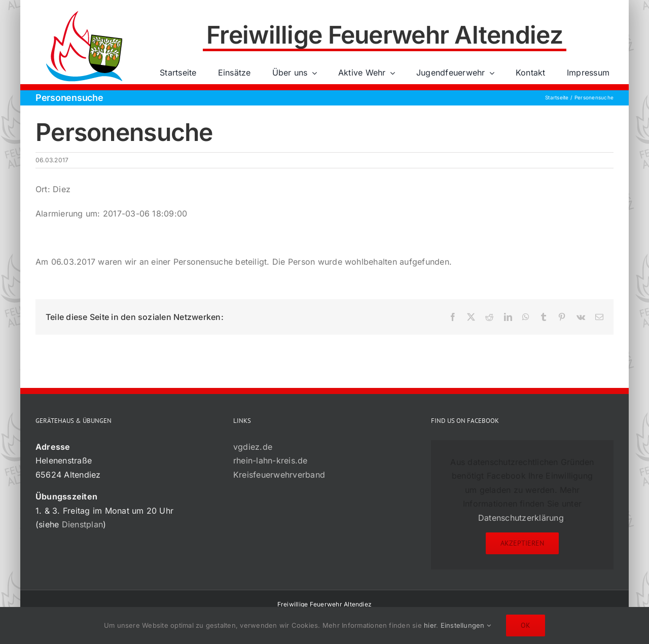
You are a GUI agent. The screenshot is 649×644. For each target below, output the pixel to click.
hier (430, 625)
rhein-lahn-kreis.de (271, 460)
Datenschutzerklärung (521, 518)
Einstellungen (466, 625)
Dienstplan (82, 524)
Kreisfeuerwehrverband (279, 475)
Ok (526, 625)
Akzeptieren (522, 543)
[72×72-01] (84, 12)
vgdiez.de (253, 447)
